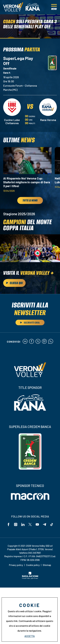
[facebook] (32, 342)
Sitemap (47, 565)
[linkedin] (25, 342)
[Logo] (13, 7)
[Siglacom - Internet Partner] (30, 578)
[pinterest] (44, 342)
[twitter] (38, 342)
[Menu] (54, 7)
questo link (12, 621)
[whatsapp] (51, 342)
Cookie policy (33, 565)
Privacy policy (16, 565)
